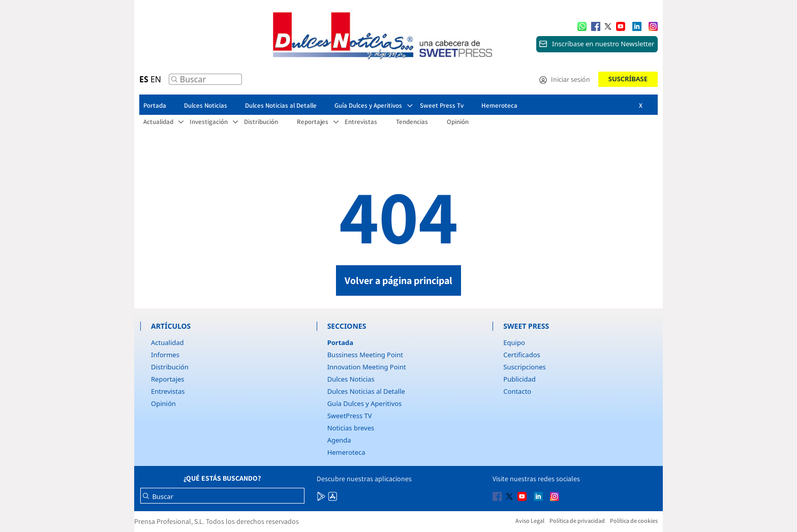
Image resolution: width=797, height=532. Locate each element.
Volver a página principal (398, 280)
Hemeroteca (346, 452)
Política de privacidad (577, 521)
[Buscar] (174, 82)
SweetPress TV (350, 416)
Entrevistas (168, 391)
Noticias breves (351, 428)
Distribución (170, 367)
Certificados (522, 355)
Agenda (339, 440)
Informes (165, 355)
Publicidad (519, 379)
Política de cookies (634, 521)
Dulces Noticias (351, 379)
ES (144, 79)
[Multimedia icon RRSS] (596, 25)
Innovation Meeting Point (367, 367)
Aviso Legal (530, 521)
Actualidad (167, 342)
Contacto (517, 391)
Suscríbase (628, 79)
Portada (340, 342)
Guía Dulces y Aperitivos (365, 403)
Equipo (514, 342)
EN (156, 79)
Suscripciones (524, 367)
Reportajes (168, 379)
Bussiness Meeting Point (365, 355)
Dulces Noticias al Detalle (366, 391)
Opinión (163, 403)
